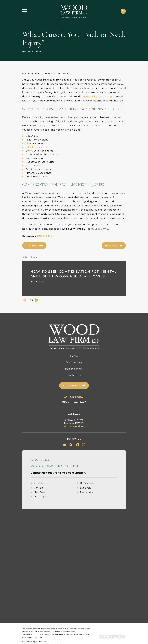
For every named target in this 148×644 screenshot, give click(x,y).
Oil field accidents (36, 147)
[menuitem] (27, 541)
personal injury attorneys (98, 96)
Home (74, 356)
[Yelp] (71, 444)
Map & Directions (74, 426)
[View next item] (37, 300)
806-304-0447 (74, 402)
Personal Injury (46, 236)
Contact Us (74, 375)
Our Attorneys (74, 362)
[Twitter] (84, 444)
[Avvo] (77, 444)
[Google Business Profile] (64, 444)
